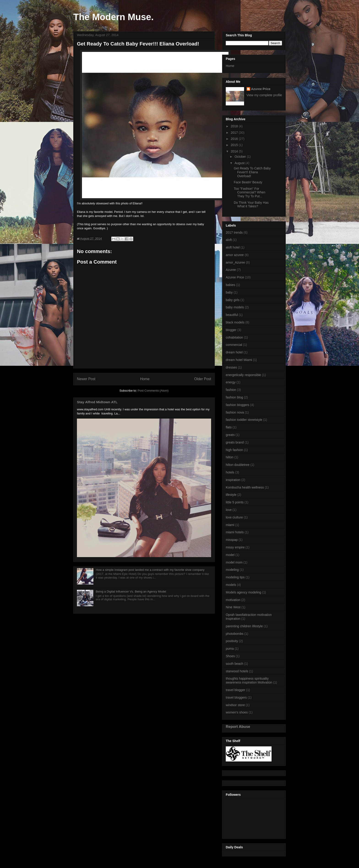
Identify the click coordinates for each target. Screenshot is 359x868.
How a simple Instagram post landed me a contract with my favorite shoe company (150, 570)
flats (229, 427)
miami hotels (235, 532)
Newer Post (86, 379)
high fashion (234, 450)
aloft (229, 240)
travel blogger (235, 690)
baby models (235, 307)
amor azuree (235, 255)
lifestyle (231, 495)
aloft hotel (233, 247)
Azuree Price (261, 89)
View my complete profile (264, 95)
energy (231, 382)
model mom (234, 562)
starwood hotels (237, 671)
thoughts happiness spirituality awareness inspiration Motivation (249, 680)
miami (230, 525)
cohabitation (234, 337)
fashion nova (235, 412)
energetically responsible (243, 375)
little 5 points (235, 502)
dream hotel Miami (239, 360)
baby (229, 292)
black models (235, 322)
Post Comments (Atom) (153, 391)
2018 (235, 126)
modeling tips (235, 577)
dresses (231, 367)
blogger (231, 330)
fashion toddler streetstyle (244, 420)
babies (230, 285)
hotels (230, 472)
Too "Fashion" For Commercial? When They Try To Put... (250, 192)
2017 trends (234, 232)
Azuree (231, 270)
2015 (235, 145)
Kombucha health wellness (245, 487)
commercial (234, 345)
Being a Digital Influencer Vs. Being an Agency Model (131, 592)
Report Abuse (238, 726)
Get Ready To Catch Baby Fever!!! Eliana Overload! (252, 172)
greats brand (235, 442)
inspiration (233, 480)
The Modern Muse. (113, 17)
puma (230, 649)
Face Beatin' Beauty (248, 182)
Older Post (203, 379)
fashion (231, 390)
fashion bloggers (238, 405)
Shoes (230, 656)
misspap (232, 540)
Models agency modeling (243, 592)
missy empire (235, 547)
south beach (234, 664)
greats (230, 435)
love (229, 510)
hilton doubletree (238, 465)
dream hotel (234, 352)
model (230, 555)
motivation (233, 600)
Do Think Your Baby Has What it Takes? (251, 204)
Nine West (233, 607)
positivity (232, 641)
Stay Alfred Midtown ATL (97, 402)
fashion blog (234, 397)
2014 (235, 151)
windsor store (235, 705)
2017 (235, 133)
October (241, 157)
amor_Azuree (235, 262)
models (231, 585)
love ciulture (234, 517)
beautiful (232, 315)
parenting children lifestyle (244, 626)
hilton (230, 457)
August (240, 163)
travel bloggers (236, 697)
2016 (235, 139)
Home (145, 379)
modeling (232, 570)
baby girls (233, 300)
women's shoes (237, 712)
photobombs (235, 634)
